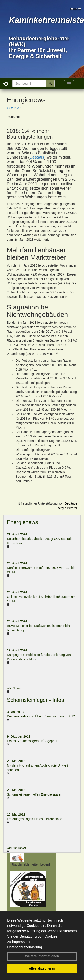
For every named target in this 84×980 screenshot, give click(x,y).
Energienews (23, 522)
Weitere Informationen (42, 956)
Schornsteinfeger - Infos (36, 700)
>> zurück (14, 108)
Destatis (37, 157)
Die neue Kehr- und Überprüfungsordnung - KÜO (41, 716)
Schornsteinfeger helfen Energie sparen (35, 794)
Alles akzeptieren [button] (42, 968)
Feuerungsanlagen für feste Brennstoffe (34, 819)
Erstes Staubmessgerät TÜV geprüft (32, 741)
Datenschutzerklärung (25, 947)
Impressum (21, 942)
